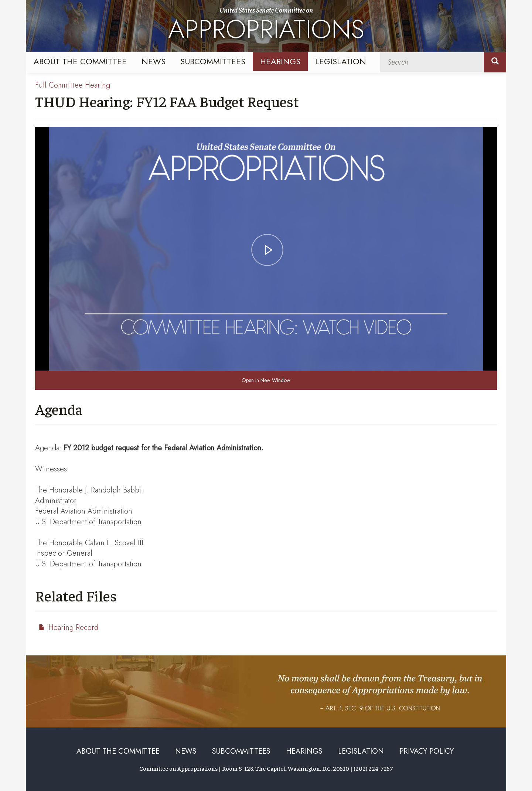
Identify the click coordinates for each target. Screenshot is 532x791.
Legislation (341, 61)
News (154, 61)
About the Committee (80, 61)
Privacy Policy (427, 751)
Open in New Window (266, 380)
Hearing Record (73, 628)
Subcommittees (213, 61)
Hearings (280, 61)
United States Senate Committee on (266, 27)
